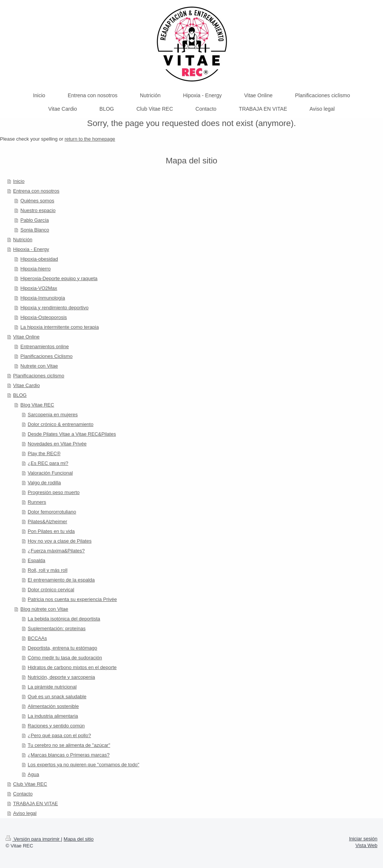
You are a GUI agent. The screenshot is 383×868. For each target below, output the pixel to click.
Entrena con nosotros (36, 191)
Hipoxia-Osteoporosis (44, 317)
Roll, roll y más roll (48, 570)
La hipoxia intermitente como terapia (60, 327)
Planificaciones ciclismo (39, 376)
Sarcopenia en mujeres (53, 415)
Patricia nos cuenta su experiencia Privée (72, 599)
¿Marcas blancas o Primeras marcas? (69, 755)
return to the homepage (90, 139)
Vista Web (366, 845)
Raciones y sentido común (56, 726)
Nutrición (23, 240)
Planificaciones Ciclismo (47, 356)
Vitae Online (26, 337)
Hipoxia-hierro (36, 269)
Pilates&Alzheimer (48, 522)
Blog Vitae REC (37, 405)
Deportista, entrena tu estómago (62, 648)
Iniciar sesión (363, 839)
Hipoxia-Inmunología (43, 298)
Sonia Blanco (35, 230)
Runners (37, 502)
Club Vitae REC (30, 784)
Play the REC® (44, 453)
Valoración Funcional (50, 473)
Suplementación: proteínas (57, 628)
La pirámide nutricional (52, 687)
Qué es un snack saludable (57, 697)
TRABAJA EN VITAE (36, 803)
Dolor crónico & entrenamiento (61, 424)
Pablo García (35, 220)
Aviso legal (25, 813)
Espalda (36, 560)
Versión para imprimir (33, 839)
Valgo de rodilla (44, 483)
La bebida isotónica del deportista (64, 619)
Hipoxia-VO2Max (39, 288)
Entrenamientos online (45, 346)
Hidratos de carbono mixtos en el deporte (72, 667)
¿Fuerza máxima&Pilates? (56, 551)
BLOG (20, 395)
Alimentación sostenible (53, 706)
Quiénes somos (37, 201)
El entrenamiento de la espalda (61, 580)
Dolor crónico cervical (51, 590)
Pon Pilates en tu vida (51, 531)
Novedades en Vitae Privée (57, 444)
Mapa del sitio (79, 839)
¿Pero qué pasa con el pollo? (59, 735)
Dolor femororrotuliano (52, 512)
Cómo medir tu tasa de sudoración (65, 658)
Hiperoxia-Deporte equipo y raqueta (59, 278)
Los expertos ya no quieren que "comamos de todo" (83, 765)
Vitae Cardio (26, 385)
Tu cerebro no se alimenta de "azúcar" (69, 745)
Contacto (23, 794)
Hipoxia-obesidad (39, 259)
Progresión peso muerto (54, 492)
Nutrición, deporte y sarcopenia (61, 677)
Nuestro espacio (38, 210)
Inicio (19, 181)
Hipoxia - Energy (31, 249)
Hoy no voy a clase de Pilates (60, 541)
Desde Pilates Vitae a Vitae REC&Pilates (72, 434)
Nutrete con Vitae (39, 366)
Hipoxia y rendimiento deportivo (55, 308)
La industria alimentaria (53, 716)
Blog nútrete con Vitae (45, 609)
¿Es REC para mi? (48, 463)
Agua (33, 774)
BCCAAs (37, 638)
